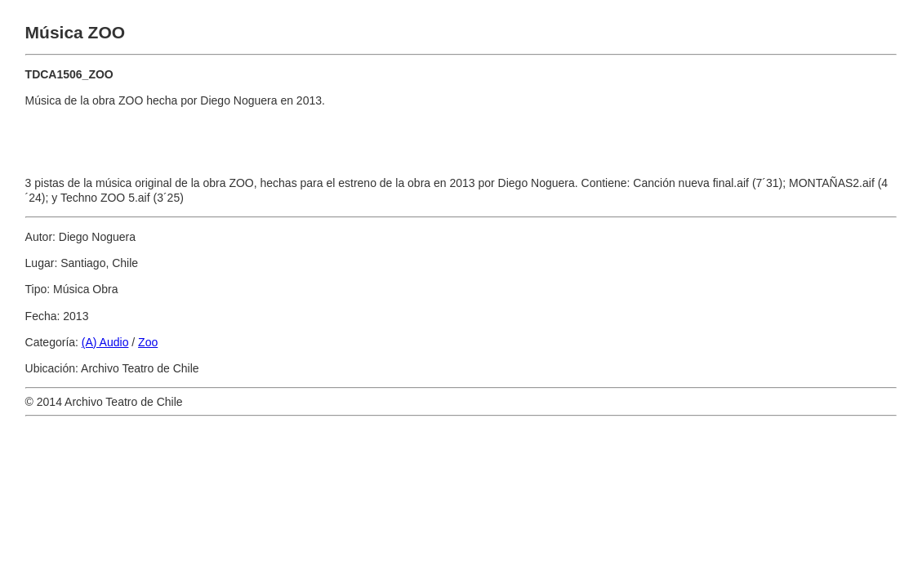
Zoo (148, 342)
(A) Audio (105, 342)
